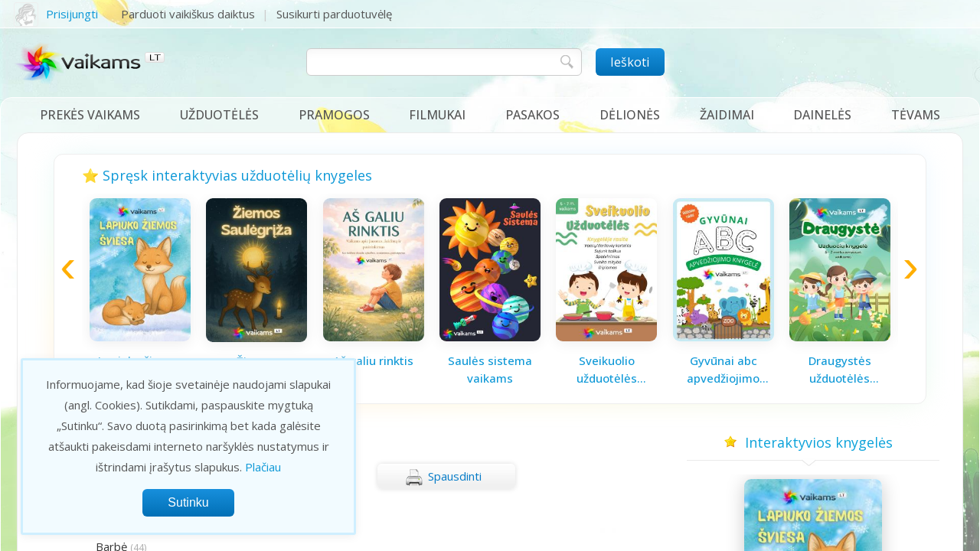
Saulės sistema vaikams (490, 369)
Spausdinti (443, 478)
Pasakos (532, 115)
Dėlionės (630, 115)
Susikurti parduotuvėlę (334, 14)
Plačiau (263, 467)
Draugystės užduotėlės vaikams (840, 370)
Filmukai (437, 115)
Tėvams (916, 115)
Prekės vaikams (90, 115)
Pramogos (334, 115)
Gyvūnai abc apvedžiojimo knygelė (723, 370)
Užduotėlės (219, 115)
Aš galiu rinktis (373, 360)
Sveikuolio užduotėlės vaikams (607, 370)
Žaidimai (727, 115)
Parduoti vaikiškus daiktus (188, 14)
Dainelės (822, 115)
